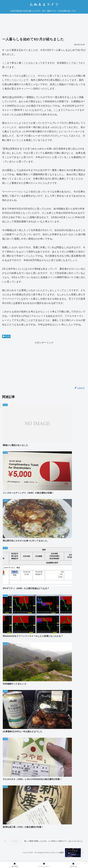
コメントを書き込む (44, 808)
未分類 (6, 336)
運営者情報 (15, 856)
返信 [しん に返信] (81, 698)
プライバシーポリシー (44, 856)
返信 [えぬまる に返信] (81, 800)
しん (4, 618)
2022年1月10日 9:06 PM (15, 710)
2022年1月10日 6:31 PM (12, 622)
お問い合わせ (73, 856)
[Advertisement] (44, 26)
